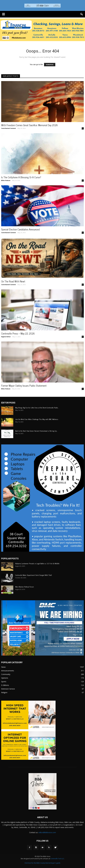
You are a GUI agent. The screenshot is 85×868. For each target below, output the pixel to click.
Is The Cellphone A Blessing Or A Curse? (21, 177)
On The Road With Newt (13, 281)
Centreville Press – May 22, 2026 (18, 333)
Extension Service (8, 689)
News (3, 667)
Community (6, 674)
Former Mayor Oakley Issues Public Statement (24, 386)
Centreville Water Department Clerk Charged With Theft (34, 575)
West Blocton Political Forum (25, 587)
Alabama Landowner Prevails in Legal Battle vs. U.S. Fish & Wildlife (37, 563)
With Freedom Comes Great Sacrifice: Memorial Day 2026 (29, 125)
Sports (4, 682)
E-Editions (5, 685)
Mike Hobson (6, 180)
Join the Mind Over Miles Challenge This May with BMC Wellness (37, 419)
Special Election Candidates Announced (20, 229)
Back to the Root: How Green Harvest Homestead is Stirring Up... (36, 431)
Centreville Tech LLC (57, 859)
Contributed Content (9, 128)
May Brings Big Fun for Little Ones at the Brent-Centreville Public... (37, 408)
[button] (82, 14)
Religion (4, 692)
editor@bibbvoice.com (47, 832)
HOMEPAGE (50, 65)
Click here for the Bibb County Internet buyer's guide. (43, 863)
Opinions (5, 678)
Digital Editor (6, 337)
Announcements (8, 671)
